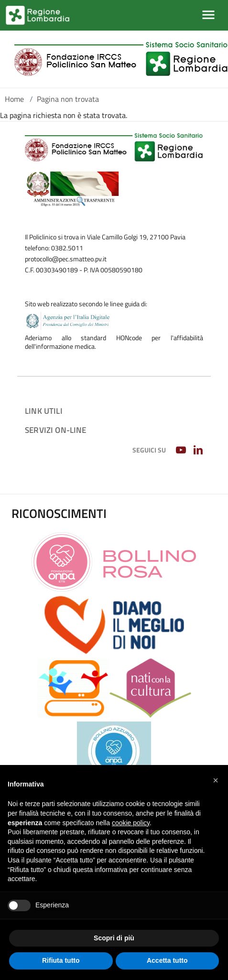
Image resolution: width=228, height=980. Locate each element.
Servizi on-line (56, 430)
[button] (216, 780)
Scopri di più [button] (114, 938)
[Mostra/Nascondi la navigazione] (208, 15)
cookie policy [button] (131, 823)
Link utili (44, 411)
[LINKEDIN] (199, 451)
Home (14, 99)
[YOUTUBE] (182, 451)
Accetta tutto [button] (167, 960)
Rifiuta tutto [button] (61, 960)
